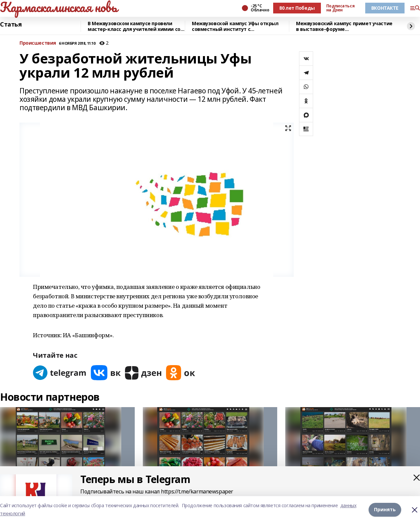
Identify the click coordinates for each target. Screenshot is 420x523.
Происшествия (38, 43)
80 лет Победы (297, 8)
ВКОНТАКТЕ (385, 8)
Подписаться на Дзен (340, 8)
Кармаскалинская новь (59, 7)
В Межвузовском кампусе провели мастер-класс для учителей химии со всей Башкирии (134, 26)
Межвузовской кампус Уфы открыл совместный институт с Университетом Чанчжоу (235, 26)
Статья (11, 25)
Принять (385, 509)
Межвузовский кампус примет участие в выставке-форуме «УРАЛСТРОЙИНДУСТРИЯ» (344, 26)
